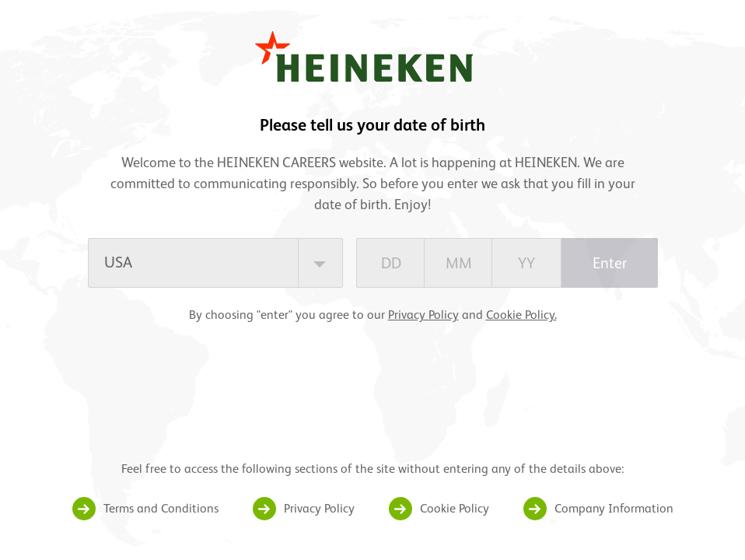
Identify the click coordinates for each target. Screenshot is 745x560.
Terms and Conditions (161, 508)
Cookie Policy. (521, 315)
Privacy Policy (423, 315)
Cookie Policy (455, 508)
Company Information (614, 508)
